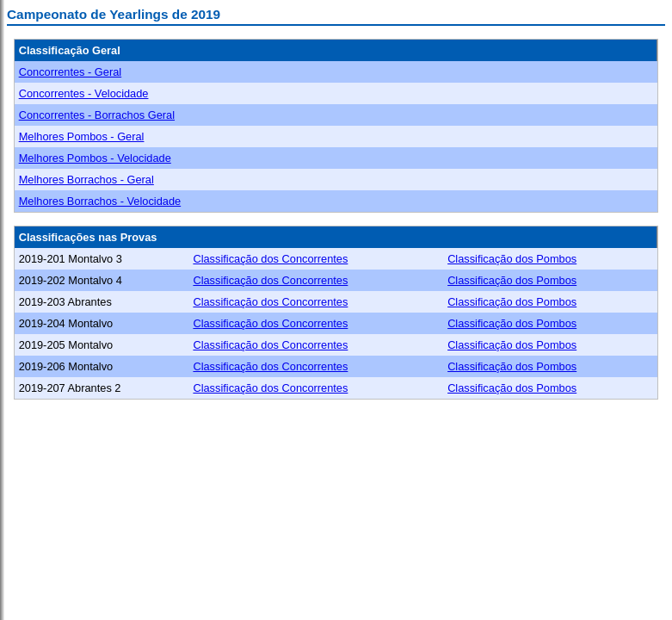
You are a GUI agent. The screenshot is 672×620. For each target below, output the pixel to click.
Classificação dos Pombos (512, 259)
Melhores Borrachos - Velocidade (100, 201)
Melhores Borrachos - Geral (86, 180)
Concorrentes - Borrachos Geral (97, 115)
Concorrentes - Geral (70, 72)
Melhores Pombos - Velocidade (95, 158)
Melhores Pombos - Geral (82, 136)
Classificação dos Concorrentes (270, 259)
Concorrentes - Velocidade (84, 93)
